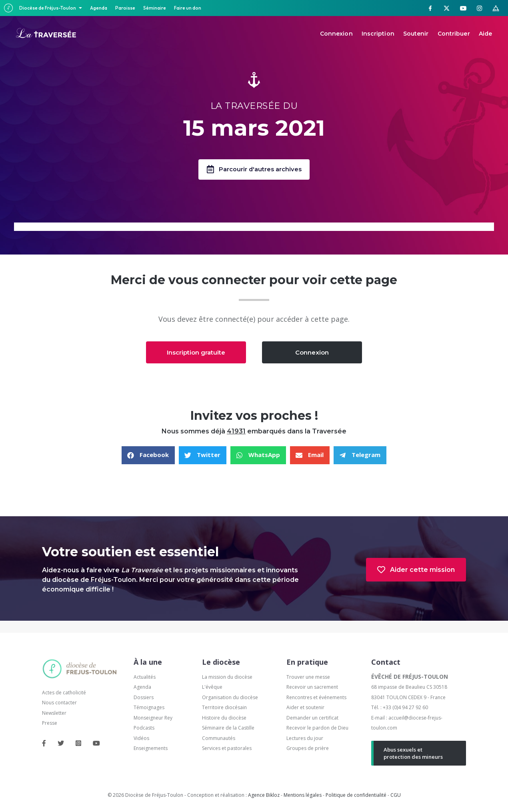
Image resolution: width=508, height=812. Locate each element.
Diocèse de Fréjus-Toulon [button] (48, 8)
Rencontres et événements (316, 698)
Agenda (99, 8)
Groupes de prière (308, 749)
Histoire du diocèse (224, 718)
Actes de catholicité (64, 693)
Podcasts (144, 728)
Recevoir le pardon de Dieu (317, 728)
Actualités (145, 677)
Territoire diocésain (224, 708)
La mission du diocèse (227, 677)
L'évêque (212, 687)
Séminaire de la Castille (228, 728)
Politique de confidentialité (356, 795)
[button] (254, 170)
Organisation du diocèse (230, 698)
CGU (396, 795)
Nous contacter (59, 703)
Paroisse (125, 8)
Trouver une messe (308, 677)
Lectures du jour (305, 739)
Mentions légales (303, 795)
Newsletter (54, 713)
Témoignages (149, 708)
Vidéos (141, 739)
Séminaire (155, 8)
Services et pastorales (227, 749)
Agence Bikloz (264, 795)
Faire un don (188, 8)
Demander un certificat (312, 718)
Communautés (219, 739)
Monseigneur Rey (153, 718)
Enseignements (151, 749)
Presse (50, 723)
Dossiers (144, 698)
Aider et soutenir (305, 708)
